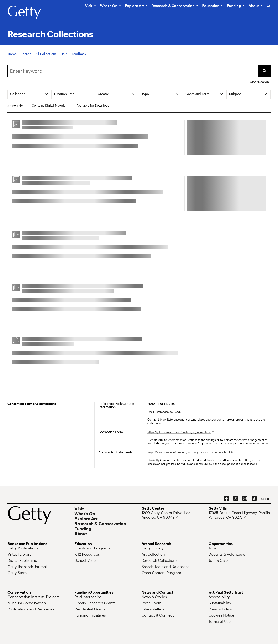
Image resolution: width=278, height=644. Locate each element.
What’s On (109, 6)
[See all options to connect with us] (266, 499)
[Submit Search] (264, 71)
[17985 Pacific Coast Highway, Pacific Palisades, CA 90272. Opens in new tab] (240, 515)
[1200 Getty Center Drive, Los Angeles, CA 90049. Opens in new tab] (173, 515)
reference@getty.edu (168, 412)
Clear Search (259, 82)
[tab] (30, 94)
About (254, 6)
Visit (89, 6)
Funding (234, 6)
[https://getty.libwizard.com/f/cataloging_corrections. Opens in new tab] (181, 432)
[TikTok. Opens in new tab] (254, 499)
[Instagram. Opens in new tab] (245, 499)
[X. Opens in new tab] (236, 499)
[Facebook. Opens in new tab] (227, 499)
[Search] (26, 55)
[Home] (12, 55)
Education (211, 6)
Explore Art (135, 6)
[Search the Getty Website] (269, 6)
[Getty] (24, 13)
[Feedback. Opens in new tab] (79, 55)
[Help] (64, 55)
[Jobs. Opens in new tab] (213, 548)
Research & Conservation (173, 6)
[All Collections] (46, 55)
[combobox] (133, 71)
